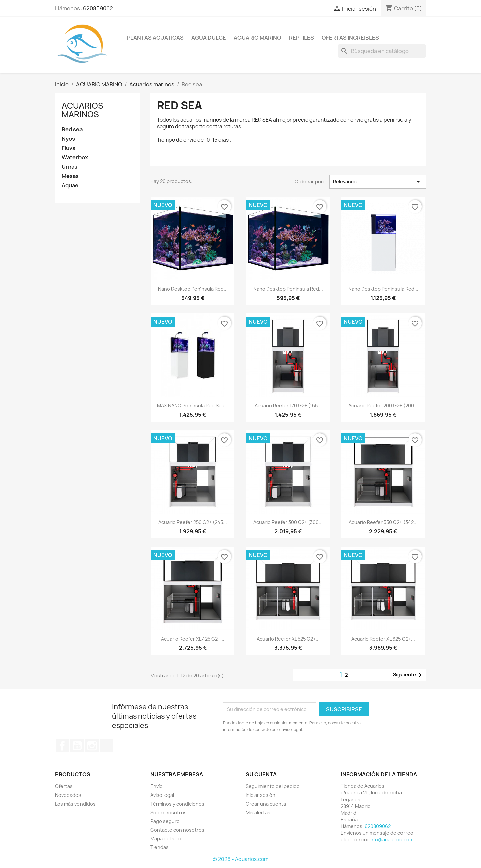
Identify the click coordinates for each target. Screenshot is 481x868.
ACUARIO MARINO (258, 38)
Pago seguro (165, 821)
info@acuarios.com (391, 839)
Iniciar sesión (260, 795)
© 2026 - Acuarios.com (240, 859)
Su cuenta (261, 774)
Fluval (69, 148)
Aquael (71, 186)
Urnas (70, 167)
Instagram (92, 746)
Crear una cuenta (266, 804)
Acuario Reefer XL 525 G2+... (288, 639)
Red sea (72, 129)
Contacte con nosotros (177, 830)
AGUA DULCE (209, 38)
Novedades (68, 795)
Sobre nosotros (169, 812)
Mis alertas (258, 812)
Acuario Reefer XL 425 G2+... (193, 639)
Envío (156, 786)
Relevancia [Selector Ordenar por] (378, 182)
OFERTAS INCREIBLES (350, 38)
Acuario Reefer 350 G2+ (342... (383, 522)
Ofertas (64, 786)
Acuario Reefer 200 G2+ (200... (383, 405)
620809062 (98, 8)
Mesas (70, 176)
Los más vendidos (75, 804)
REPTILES (301, 38)
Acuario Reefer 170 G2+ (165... (288, 405)
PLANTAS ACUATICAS (155, 38)
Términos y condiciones (177, 804)
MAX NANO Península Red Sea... (193, 405)
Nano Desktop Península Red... (193, 289)
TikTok (107, 746)
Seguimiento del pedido (273, 786)
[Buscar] (382, 51)
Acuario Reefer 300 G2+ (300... (288, 522)
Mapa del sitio (166, 838)
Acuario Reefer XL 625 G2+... (383, 639)
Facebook (62, 746)
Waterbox (75, 158)
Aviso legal (162, 795)
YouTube (77, 746)
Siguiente (409, 675)
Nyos (68, 139)
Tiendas (159, 847)
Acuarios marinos (83, 110)
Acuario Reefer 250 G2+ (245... (193, 522)
